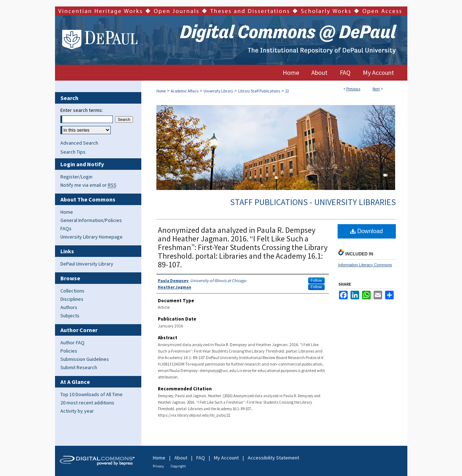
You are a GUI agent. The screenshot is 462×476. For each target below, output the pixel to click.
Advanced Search (79, 143)
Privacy (158, 466)
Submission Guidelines (85, 359)
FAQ (201, 458)
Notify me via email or (88, 185)
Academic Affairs (185, 91)
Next (376, 89)
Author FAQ (72, 343)
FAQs (66, 228)
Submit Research (79, 367)
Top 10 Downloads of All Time (92, 394)
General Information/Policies (91, 220)
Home (161, 91)
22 (287, 91)
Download (367, 231)
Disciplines (72, 299)
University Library (218, 91)
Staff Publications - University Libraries (313, 202)
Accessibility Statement (273, 458)
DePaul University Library (87, 264)
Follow (316, 280)
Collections (72, 291)
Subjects (70, 316)
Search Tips (73, 152)
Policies (69, 351)
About (181, 458)
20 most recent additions (87, 403)
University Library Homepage (92, 237)
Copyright (178, 466)
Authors (69, 307)
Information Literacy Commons (365, 265)
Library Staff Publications (259, 91)
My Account (226, 458)
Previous (353, 89)
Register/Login (76, 177)
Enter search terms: (82, 110)
